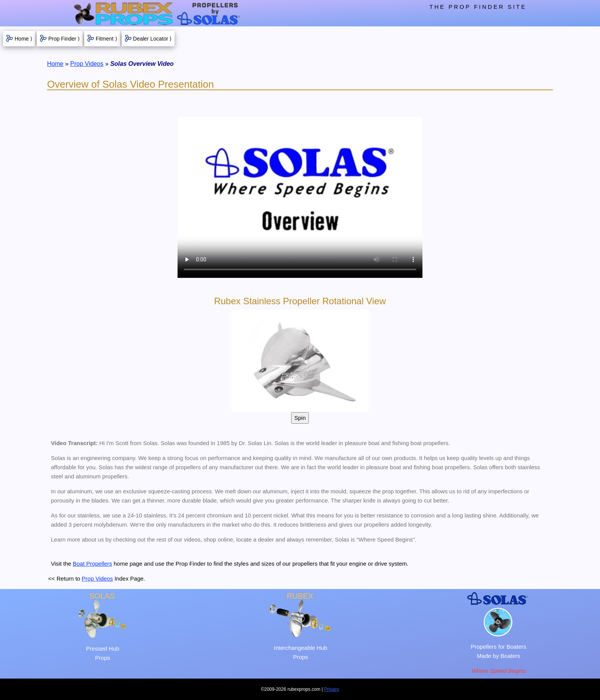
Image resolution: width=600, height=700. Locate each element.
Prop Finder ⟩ (64, 39)
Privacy (332, 689)
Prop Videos (87, 64)
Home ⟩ (23, 39)
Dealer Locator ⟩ (152, 39)
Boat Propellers (92, 564)
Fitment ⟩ (106, 39)
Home (55, 64)
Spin (300, 418)
